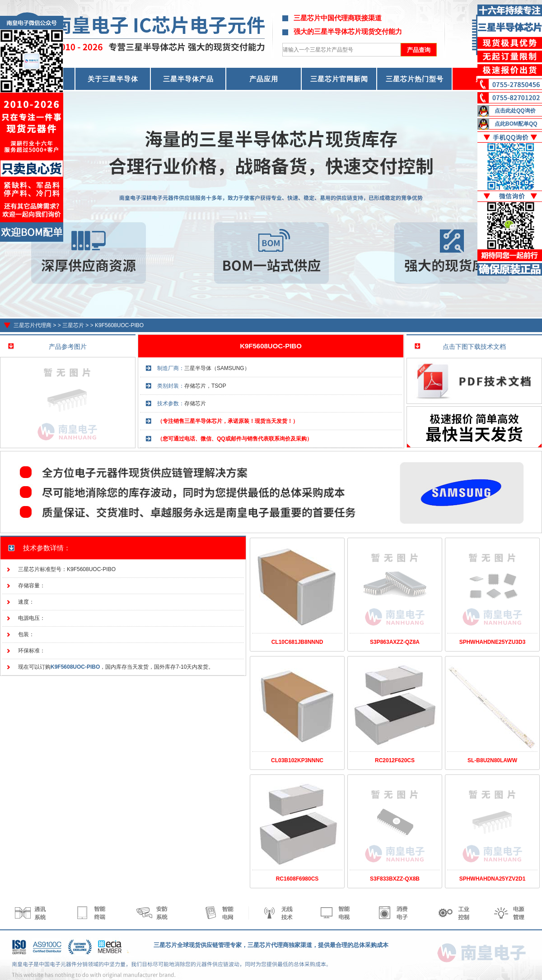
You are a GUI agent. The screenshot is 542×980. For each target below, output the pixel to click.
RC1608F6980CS (297, 879)
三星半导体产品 (188, 79)
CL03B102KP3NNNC (297, 760)
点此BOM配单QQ (516, 124)
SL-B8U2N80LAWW (492, 760)
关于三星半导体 (113, 79)
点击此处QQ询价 (515, 111)
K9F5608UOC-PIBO (119, 325)
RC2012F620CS (395, 760)
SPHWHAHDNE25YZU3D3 (493, 642)
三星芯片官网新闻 (339, 79)
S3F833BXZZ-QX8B (395, 879)
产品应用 (264, 79)
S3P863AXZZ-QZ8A (395, 642)
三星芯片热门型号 (415, 79)
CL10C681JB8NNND (297, 642)
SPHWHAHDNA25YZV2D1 (493, 879)
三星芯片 (73, 325)
